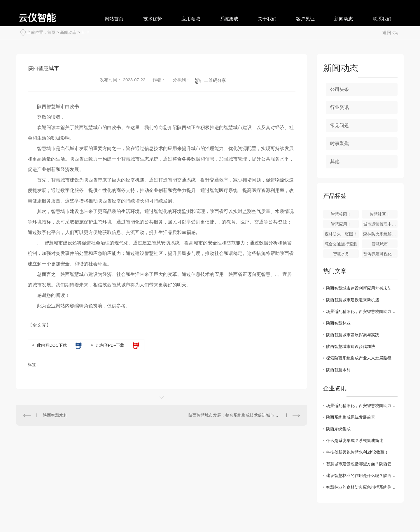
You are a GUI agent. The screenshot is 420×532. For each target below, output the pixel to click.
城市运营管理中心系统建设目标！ (380, 224)
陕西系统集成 (338, 429)
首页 (51, 32)
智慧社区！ (380, 214)
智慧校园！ (341, 214)
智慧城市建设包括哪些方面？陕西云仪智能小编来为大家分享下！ (362, 464)
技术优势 (153, 19)
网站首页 (114, 19)
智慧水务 (341, 254)
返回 (390, 32)
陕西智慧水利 (55, 415)
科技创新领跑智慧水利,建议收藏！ (357, 452)
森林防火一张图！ (341, 234)
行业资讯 (339, 107)
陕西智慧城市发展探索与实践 (353, 335)
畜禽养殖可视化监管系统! (380, 254)
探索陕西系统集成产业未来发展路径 (359, 358)
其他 (85, 32)
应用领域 (191, 19)
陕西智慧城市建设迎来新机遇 (353, 300)
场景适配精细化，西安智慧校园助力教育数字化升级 (362, 311)
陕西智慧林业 (338, 323)
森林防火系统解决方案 (380, 234)
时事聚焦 (339, 143)
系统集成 (229, 19)
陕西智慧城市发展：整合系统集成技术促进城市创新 (235, 415)
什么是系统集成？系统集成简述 (355, 441)
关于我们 (267, 19)
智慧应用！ (341, 224)
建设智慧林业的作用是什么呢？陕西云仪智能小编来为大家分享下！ (362, 475)
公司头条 (339, 89)
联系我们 (382, 19)
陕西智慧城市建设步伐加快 (351, 346)
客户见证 (305, 19)
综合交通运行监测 (341, 244)
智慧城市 (380, 244)
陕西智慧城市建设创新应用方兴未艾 (359, 288)
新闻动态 (344, 19)
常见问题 (339, 125)
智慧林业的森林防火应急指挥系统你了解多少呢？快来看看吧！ (362, 487)
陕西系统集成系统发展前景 (351, 417)
